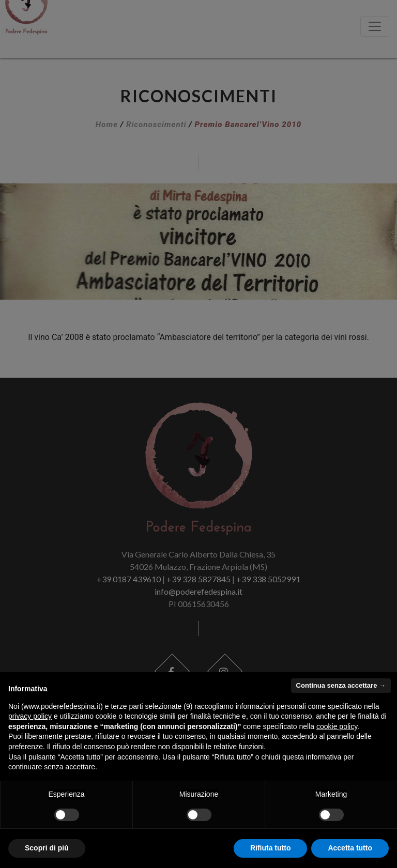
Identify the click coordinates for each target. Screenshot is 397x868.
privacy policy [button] (30, 716)
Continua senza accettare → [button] (341, 685)
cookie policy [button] (337, 726)
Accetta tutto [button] (350, 848)
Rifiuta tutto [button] (271, 848)
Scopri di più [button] (47, 848)
